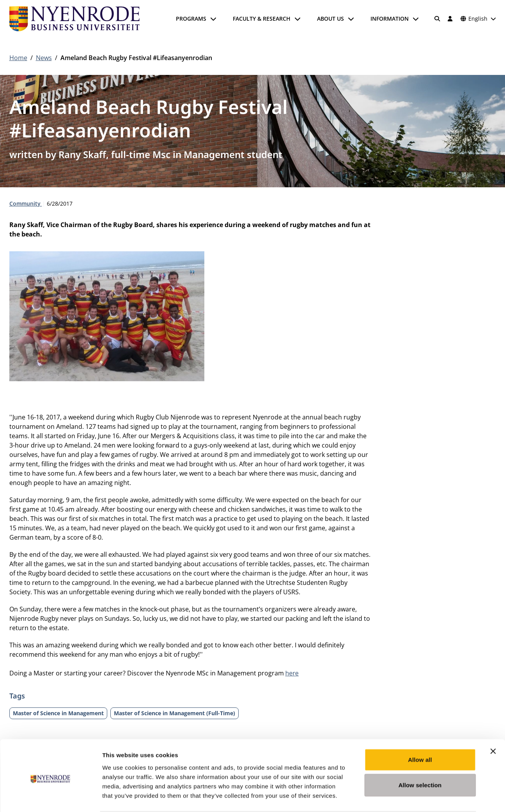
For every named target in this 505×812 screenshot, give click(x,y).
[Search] (437, 19)
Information (390, 19)
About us (330, 19)
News (44, 58)
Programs (191, 19)
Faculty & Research (262, 19)
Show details (409, 797)
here (292, 673)
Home (18, 58)
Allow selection (420, 755)
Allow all (420, 729)
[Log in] (450, 19)
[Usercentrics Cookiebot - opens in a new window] (50, 797)
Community (26, 203)
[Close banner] (493, 721)
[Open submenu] (213, 19)
